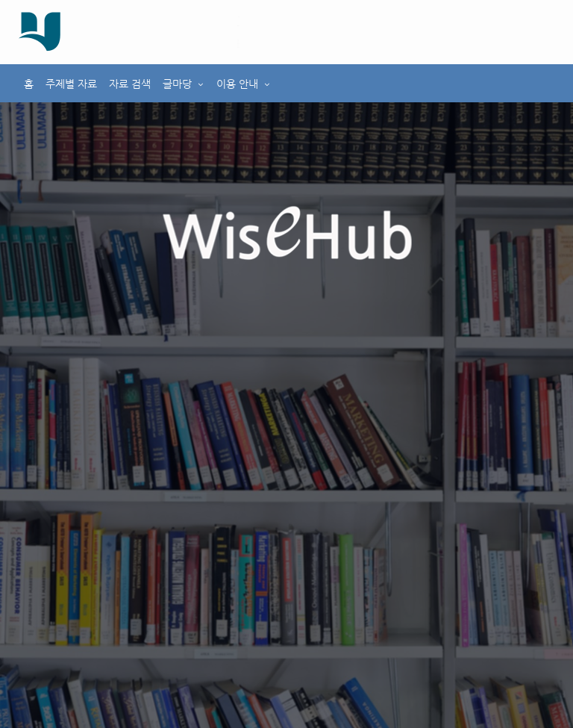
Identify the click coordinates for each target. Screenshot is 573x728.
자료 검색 (130, 84)
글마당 (177, 84)
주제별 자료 (71, 84)
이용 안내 (237, 84)
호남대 (156, 21)
